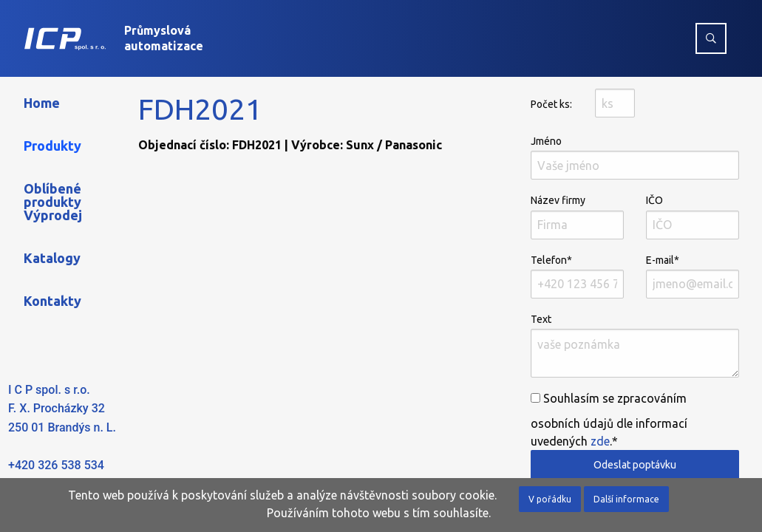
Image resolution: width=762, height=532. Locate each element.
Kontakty (52, 301)
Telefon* (577, 276)
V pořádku (550, 499)
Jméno (635, 157)
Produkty (52, 146)
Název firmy (577, 216)
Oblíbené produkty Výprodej (53, 202)
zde (600, 441)
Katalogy (52, 258)
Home (42, 103)
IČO (693, 216)
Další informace (626, 499)
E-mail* (693, 276)
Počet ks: (551, 104)
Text (635, 345)
